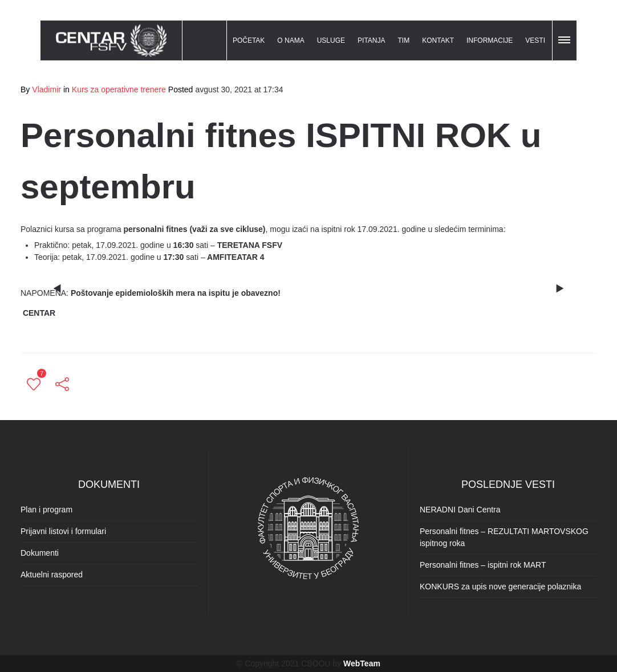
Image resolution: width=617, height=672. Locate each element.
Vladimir (46, 89)
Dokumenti (40, 553)
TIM (404, 40)
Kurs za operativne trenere (119, 89)
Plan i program (46, 510)
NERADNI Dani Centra (460, 510)
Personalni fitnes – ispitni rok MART (483, 565)
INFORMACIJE (490, 40)
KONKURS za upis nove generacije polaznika (500, 587)
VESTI (535, 40)
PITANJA (371, 40)
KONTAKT (438, 40)
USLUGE (331, 40)
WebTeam (362, 663)
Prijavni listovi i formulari (63, 531)
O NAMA (291, 40)
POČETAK (249, 40)
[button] (565, 38)
